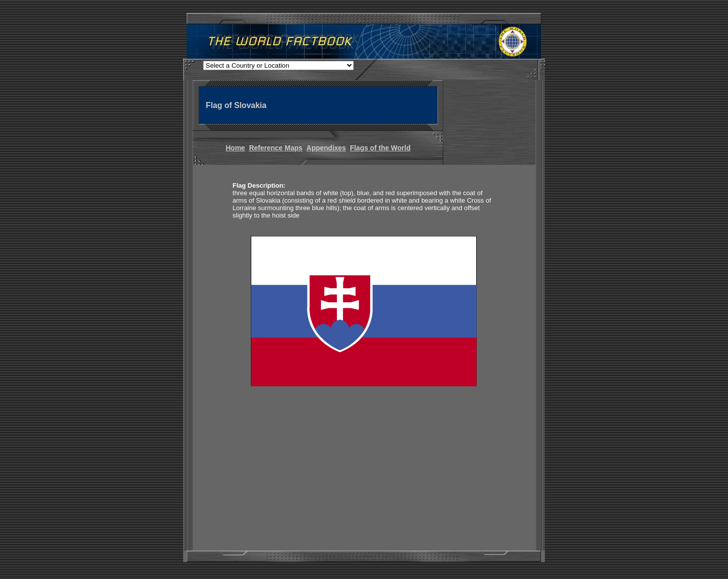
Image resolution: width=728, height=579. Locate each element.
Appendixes (326, 148)
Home (236, 148)
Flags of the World (380, 148)
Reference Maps (275, 148)
